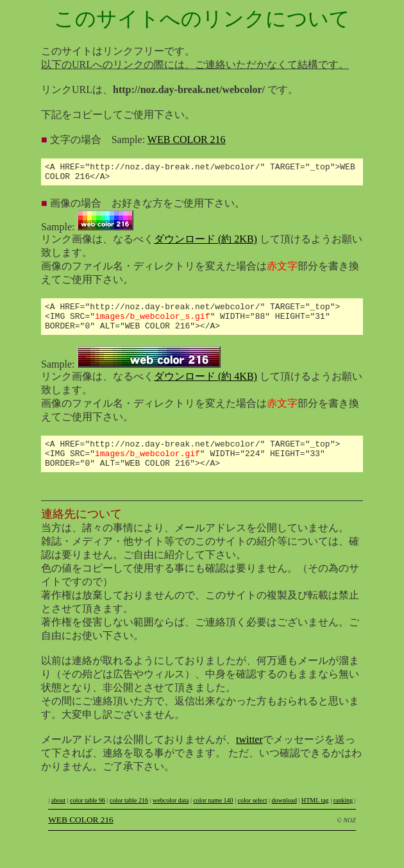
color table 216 (129, 816)
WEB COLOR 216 (187, 140)
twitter (249, 755)
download (284, 816)
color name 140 (213, 816)
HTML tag (315, 816)
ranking (343, 816)
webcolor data (171, 816)
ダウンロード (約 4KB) (206, 386)
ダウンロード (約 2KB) (206, 243)
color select (253, 816)
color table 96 (88, 816)
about (58, 816)
